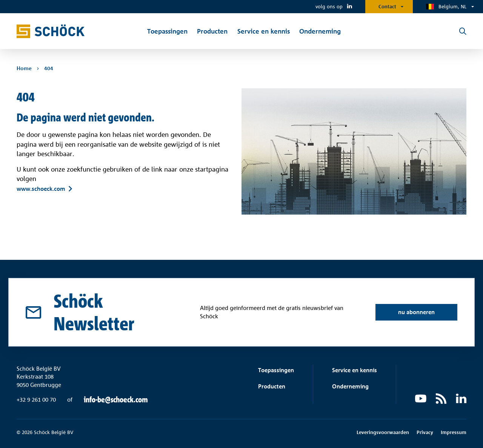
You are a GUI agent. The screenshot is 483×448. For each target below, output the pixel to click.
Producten (272, 386)
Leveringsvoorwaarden (383, 432)
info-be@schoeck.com (116, 400)
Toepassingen (276, 370)
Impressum (454, 432)
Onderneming (350, 386)
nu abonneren (416, 312)
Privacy (425, 432)
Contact (387, 6)
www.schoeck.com (41, 189)
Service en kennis (355, 370)
